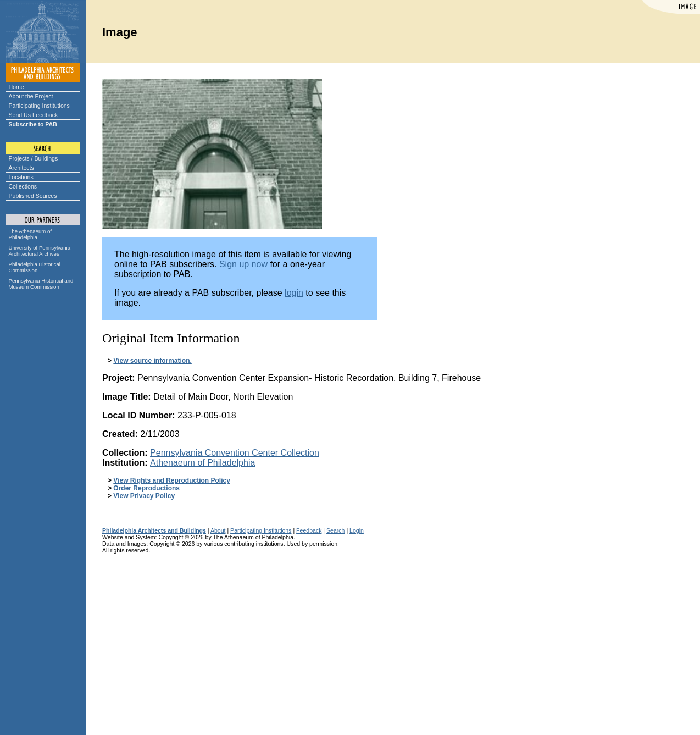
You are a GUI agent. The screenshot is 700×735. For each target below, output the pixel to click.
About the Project (31, 96)
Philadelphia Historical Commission (35, 267)
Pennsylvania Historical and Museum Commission (41, 284)
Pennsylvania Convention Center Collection (235, 453)
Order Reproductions (146, 488)
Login (357, 530)
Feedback (309, 530)
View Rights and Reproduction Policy (171, 480)
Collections (23, 186)
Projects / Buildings (34, 158)
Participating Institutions (39, 106)
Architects (21, 168)
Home (16, 87)
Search (335, 530)
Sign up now (243, 264)
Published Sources (33, 196)
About (218, 530)
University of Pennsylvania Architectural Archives (40, 251)
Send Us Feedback (34, 115)
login (294, 293)
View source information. (152, 361)
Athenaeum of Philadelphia (202, 463)
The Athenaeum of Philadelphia (30, 234)
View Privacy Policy (144, 496)
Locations (21, 177)
